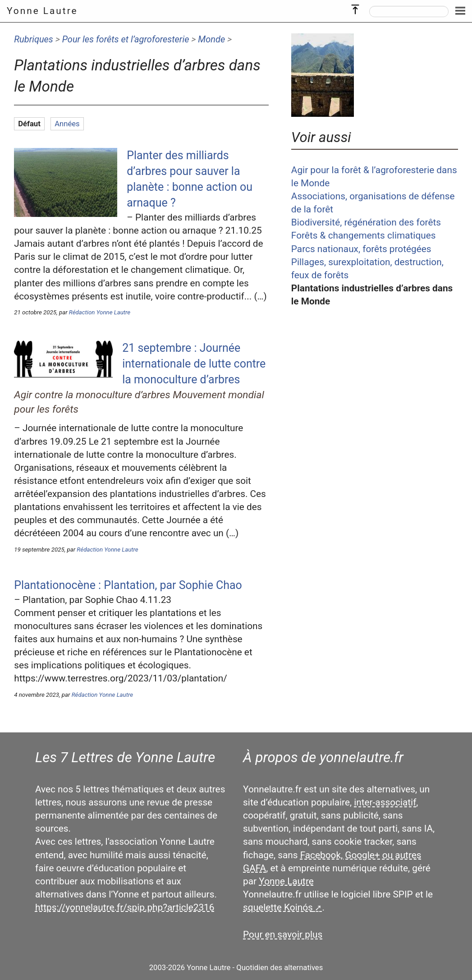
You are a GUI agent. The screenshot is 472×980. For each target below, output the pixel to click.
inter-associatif (385, 802)
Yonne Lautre (42, 11)
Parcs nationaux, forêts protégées (361, 249)
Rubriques (34, 39)
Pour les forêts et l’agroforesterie (126, 39)
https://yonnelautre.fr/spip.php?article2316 (125, 907)
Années (67, 124)
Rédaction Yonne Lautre (100, 312)
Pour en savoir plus (283, 934)
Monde (211, 39)
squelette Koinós (278, 907)
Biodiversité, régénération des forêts (366, 222)
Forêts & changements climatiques (364, 235)
